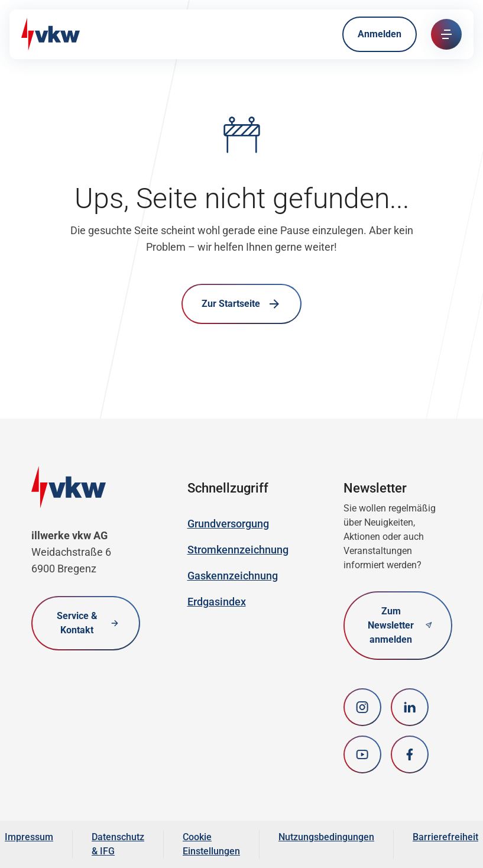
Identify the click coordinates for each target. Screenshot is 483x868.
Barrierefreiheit (445, 837)
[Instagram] (362, 707)
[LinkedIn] (410, 707)
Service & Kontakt (88, 623)
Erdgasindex (217, 602)
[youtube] (362, 754)
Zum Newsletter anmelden (400, 625)
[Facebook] (410, 754)
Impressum (29, 837)
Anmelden (380, 34)
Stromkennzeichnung (238, 550)
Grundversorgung (228, 524)
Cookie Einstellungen (211, 844)
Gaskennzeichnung (233, 576)
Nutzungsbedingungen (326, 837)
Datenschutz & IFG (118, 844)
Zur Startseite (241, 304)
